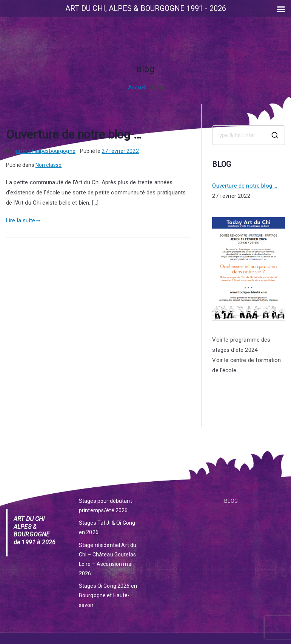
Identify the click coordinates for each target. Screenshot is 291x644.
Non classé (49, 165)
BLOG (231, 501)
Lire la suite (23, 220)
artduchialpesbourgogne (46, 151)
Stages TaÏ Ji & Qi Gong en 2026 (107, 528)
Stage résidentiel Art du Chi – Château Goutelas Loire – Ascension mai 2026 (108, 559)
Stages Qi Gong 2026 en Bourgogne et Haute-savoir (108, 595)
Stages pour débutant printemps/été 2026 (105, 506)
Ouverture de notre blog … (74, 134)
